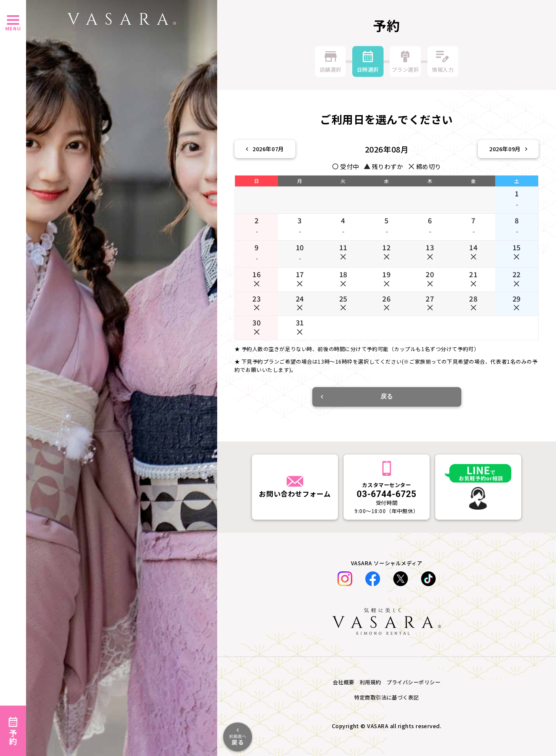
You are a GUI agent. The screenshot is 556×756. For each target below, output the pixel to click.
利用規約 (371, 682)
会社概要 (344, 682)
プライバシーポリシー (414, 682)
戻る (357, 396)
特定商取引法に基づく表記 (387, 697)
